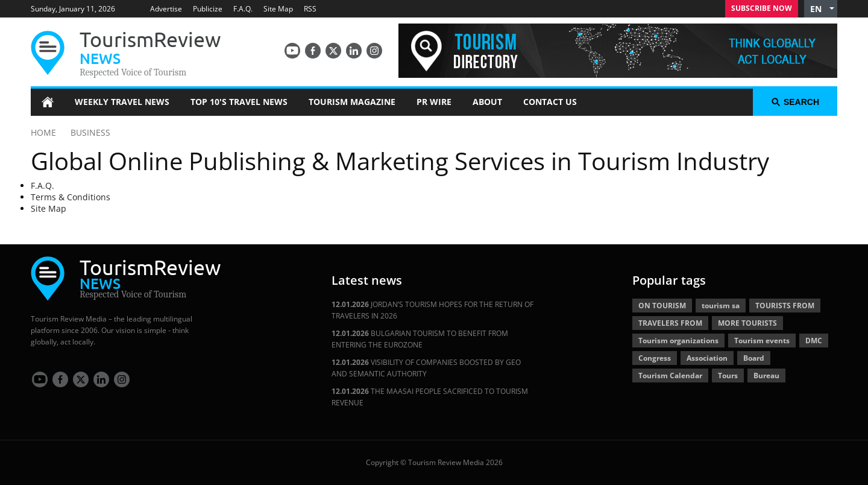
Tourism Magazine (352, 102)
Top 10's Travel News (239, 102)
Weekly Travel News (122, 102)
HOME (43, 132)
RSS (310, 9)
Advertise (166, 9)
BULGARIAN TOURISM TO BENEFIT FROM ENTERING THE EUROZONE (420, 339)
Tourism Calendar (670, 376)
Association (707, 358)
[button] (821, 9)
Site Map (278, 9)
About (487, 102)
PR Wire (434, 102)
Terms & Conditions (71, 197)
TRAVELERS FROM (670, 323)
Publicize (208, 9)
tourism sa (721, 306)
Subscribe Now (762, 8)
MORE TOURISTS (747, 323)
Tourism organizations (678, 341)
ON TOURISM (662, 306)
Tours (728, 376)
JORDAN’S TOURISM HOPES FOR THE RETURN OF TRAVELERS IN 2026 (432, 310)
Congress (655, 358)
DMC (814, 341)
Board (754, 358)
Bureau (766, 376)
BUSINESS (90, 132)
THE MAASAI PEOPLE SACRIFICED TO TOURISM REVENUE (430, 397)
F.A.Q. (243, 9)
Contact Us (550, 102)
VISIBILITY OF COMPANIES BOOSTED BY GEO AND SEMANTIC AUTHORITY (426, 368)
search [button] (795, 102)
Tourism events (762, 341)
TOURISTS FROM (785, 306)
